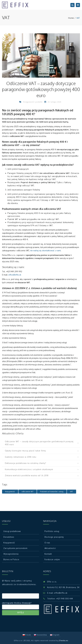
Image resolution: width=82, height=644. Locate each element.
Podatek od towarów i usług (52, 492)
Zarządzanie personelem (15, 548)
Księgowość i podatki (33, 102)
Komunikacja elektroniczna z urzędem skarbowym (29, 469)
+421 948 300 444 (64, 599)
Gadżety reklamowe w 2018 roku (21, 457)
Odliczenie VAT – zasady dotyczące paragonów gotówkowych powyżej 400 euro (39, 443)
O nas (47, 543)
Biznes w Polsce (11, 559)
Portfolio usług (52, 531)
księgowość (10, 492)
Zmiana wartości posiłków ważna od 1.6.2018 (27, 475)
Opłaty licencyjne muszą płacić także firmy (25, 451)
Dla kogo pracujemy (54, 537)
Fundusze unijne (52, 559)
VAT (71, 492)
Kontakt (48, 554)
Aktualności (50, 548)
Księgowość (9, 543)
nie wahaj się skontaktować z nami (45, 250)
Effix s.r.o (18, 641)
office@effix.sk (15, 275)
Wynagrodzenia (11, 554)
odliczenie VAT (28, 492)
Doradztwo (9, 537)
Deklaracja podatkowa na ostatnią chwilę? (26, 463)
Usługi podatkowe (12, 531)
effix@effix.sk (61, 593)
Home (71, 18)
